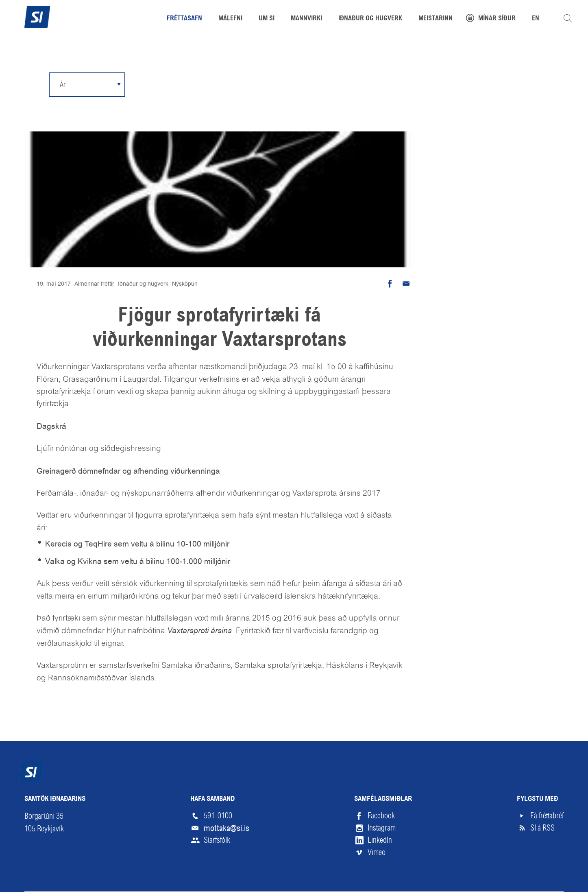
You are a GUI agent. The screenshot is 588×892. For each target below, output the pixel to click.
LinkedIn (380, 840)
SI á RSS (542, 828)
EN (536, 19)
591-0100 (218, 816)
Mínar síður (497, 19)
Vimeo (377, 852)
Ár (63, 84)
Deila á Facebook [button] (390, 284)
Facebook (381, 816)
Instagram (382, 828)
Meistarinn (436, 19)
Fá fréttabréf (547, 816)
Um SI (267, 19)
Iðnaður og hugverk (143, 284)
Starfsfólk (217, 840)
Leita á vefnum (568, 18)
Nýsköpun (185, 284)
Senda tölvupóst (406, 284)
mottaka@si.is (226, 828)
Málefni (230, 19)
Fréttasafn (184, 19)
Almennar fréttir (94, 284)
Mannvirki (306, 19)
